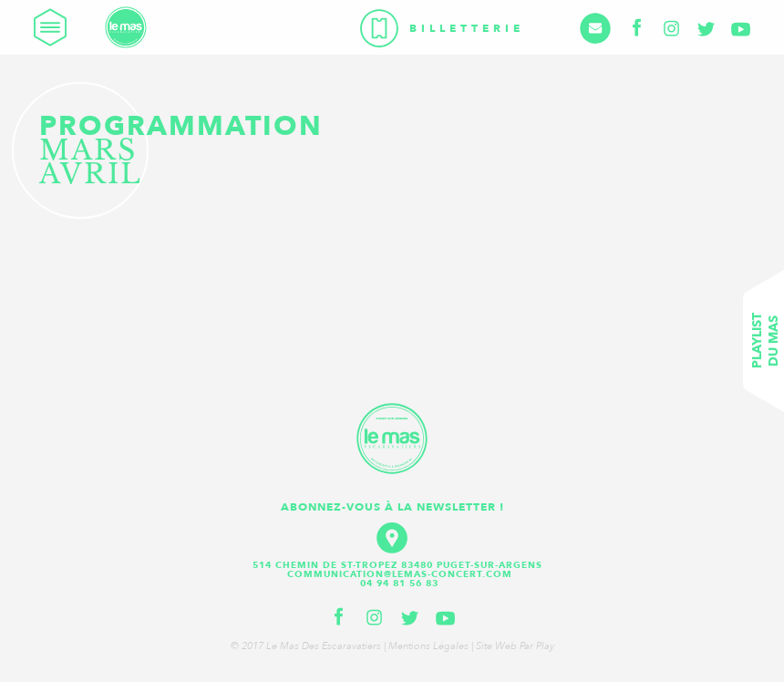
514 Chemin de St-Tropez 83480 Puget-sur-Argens (399, 565)
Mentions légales (428, 646)
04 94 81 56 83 (399, 584)
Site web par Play (515, 646)
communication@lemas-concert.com (400, 574)
